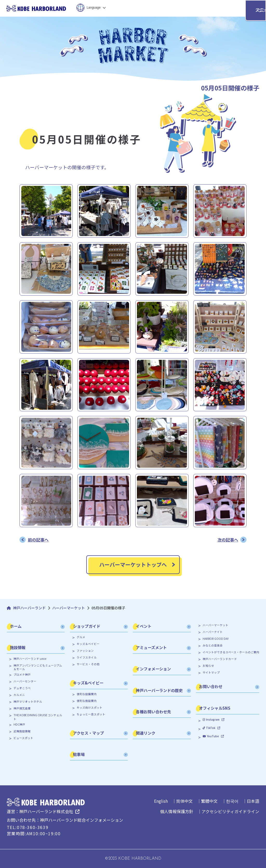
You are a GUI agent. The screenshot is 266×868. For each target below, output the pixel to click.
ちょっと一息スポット (91, 714)
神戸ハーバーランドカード (220, 659)
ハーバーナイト (213, 632)
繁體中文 (209, 801)
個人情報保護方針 (177, 811)
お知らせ (208, 666)
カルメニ (19, 695)
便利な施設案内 (87, 701)
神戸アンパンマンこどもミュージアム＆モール (38, 667)
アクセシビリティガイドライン (230, 811)
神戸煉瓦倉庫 (22, 708)
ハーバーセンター (25, 681)
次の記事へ (228, 540)
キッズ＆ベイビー (88, 644)
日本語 (253, 801)
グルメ (81, 637)
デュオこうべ (22, 688)
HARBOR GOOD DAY (216, 639)
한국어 (232, 801)
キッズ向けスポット (89, 708)
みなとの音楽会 (213, 645)
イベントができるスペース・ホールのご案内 (231, 652)
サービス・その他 (88, 664)
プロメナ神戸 (22, 675)
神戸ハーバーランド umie (30, 659)
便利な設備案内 (87, 694)
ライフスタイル (87, 657)
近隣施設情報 (22, 731)
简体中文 (184, 801)
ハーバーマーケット (215, 625)
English (161, 801)
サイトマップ (211, 673)
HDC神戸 (19, 725)
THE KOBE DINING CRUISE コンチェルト (38, 717)
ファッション (85, 651)
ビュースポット (23, 738)
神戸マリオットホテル (28, 702)
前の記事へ (38, 540)
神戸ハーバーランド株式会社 (46, 811)
